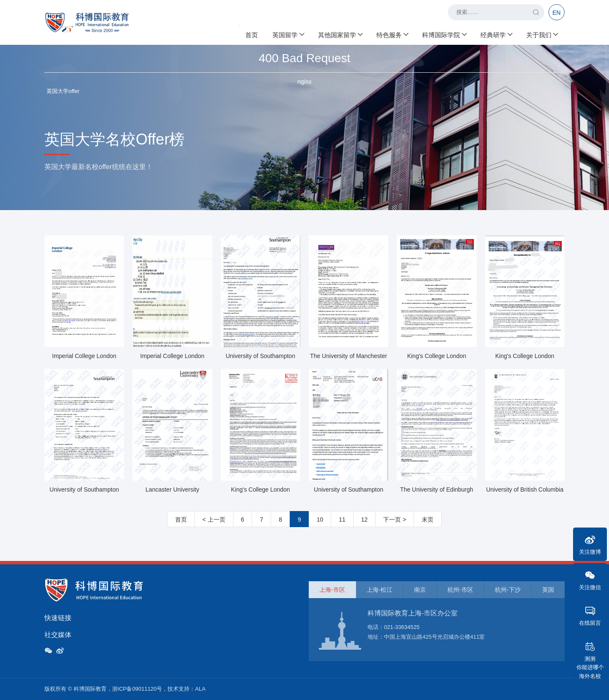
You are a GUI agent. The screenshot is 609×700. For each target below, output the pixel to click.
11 (342, 520)
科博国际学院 (444, 34)
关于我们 (542, 34)
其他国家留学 (340, 34)
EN (556, 13)
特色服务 (392, 34)
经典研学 (496, 34)
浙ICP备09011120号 (137, 689)
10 (320, 520)
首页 (252, 34)
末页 (428, 520)
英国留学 (288, 34)
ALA (200, 689)
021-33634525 (402, 627)
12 (365, 520)
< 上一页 (214, 520)
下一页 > (395, 520)
